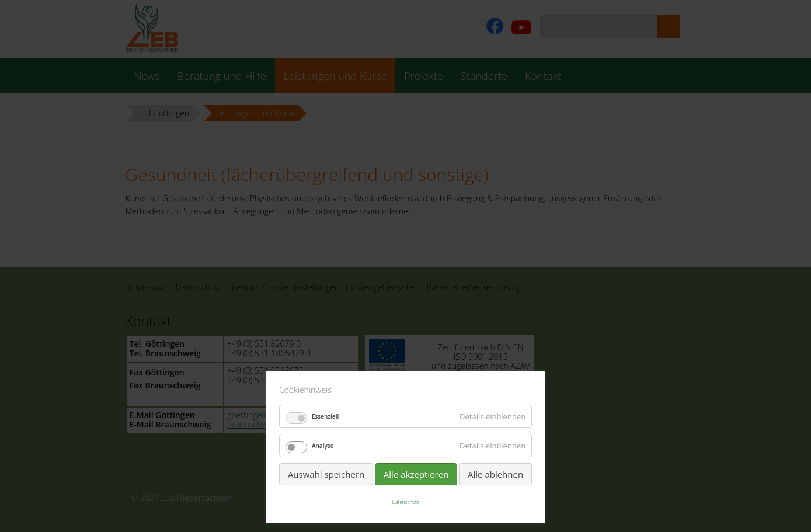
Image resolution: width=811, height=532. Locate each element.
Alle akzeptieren (416, 474)
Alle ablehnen (495, 474)
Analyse (323, 446)
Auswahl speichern (326, 474)
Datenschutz (406, 502)
